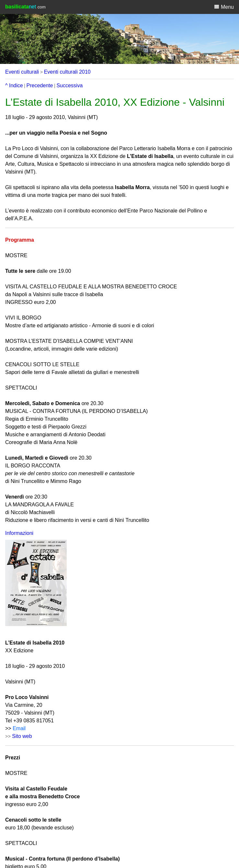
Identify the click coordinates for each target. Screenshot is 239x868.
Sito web (22, 736)
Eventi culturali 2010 (67, 72)
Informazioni (19, 533)
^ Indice (14, 85)
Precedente (40, 85)
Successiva (69, 85)
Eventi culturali (22, 72)
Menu (224, 7)
